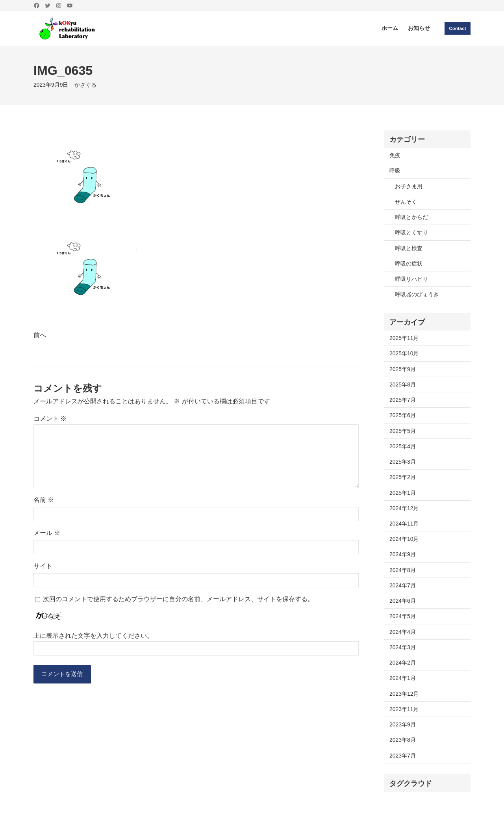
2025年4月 (403, 446)
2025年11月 (404, 338)
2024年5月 (403, 616)
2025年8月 (403, 384)
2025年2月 (403, 477)
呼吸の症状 (409, 264)
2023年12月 (404, 694)
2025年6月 (403, 415)
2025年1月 (403, 493)
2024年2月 (403, 663)
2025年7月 (403, 400)
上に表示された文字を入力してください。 (93, 636)
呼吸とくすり (411, 232)
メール (47, 533)
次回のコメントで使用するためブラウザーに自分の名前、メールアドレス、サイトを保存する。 (178, 599)
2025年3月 (403, 462)
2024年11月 (404, 524)
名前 (44, 500)
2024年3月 (403, 647)
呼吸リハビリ (411, 279)
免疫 (395, 155)
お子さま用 (409, 186)
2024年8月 (403, 570)
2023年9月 (403, 724)
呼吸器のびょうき (417, 294)
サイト (43, 566)
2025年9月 (403, 369)
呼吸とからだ (411, 217)
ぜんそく (406, 202)
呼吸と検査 (409, 248)
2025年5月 (403, 431)
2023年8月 (403, 740)
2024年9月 (403, 554)
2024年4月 (403, 632)
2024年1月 (403, 678)
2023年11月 (404, 709)
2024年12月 (404, 508)
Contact (457, 28)
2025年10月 (404, 353)
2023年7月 (403, 756)
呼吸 (395, 171)
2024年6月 (403, 601)
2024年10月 (404, 539)
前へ (40, 335)
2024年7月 (403, 585)
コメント (50, 419)
